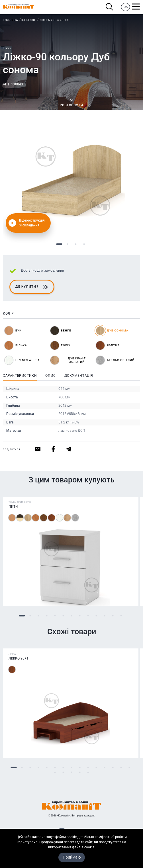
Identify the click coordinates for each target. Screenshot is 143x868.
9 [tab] (88, 616)
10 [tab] (96, 616)
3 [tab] (76, 244)
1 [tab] (59, 244)
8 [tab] (80, 616)
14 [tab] (121, 768)
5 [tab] (55, 616)
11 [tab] (105, 616)
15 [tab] (129, 768)
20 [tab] (88, 772)
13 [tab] (121, 616)
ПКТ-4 (13, 507)
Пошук (110, 7)
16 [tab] (55, 772)
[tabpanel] (71, 181)
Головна (11, 20)
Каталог (29, 20)
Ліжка (45, 20)
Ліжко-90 (61, 20)
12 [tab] (113, 616)
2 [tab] (67, 244)
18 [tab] (72, 772)
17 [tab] (63, 772)
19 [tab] (80, 772)
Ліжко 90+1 (19, 658)
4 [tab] (84, 244)
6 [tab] (63, 616)
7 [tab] (72, 616)
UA (126, 7)
